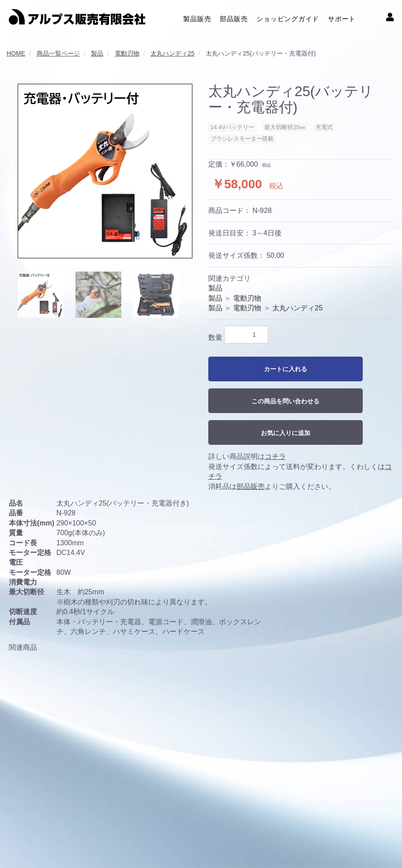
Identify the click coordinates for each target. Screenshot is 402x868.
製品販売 (197, 18)
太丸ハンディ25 (297, 308)
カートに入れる (286, 369)
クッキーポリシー (170, 841)
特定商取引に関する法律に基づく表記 (256, 841)
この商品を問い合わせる (286, 401)
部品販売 (234, 18)
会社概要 (20, 841)
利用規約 (54, 841)
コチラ (275, 456)
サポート (342, 18)
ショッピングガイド (288, 18)
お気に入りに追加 (286, 433)
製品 (215, 288)
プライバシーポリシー (106, 841)
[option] (105, 171)
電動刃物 (247, 298)
